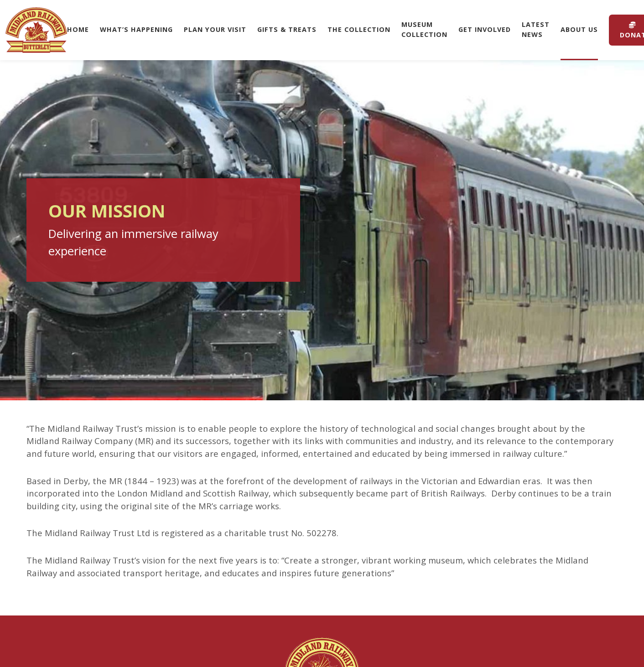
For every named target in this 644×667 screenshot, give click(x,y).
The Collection (359, 29)
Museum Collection (424, 29)
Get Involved (485, 29)
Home (78, 29)
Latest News (536, 29)
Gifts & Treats (287, 29)
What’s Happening (136, 29)
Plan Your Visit (215, 29)
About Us (579, 29)
